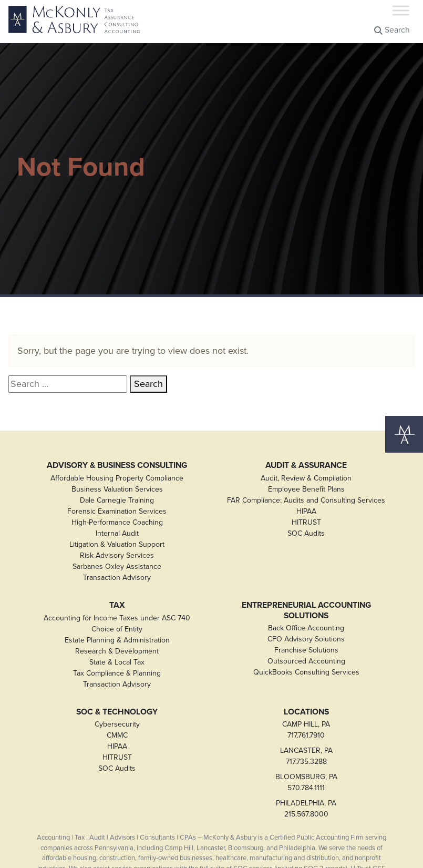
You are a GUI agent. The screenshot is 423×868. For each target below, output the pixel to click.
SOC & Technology (117, 712)
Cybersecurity (117, 724)
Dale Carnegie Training (117, 500)
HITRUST (306, 522)
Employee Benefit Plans (306, 489)
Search (392, 30)
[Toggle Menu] (401, 10)
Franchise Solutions (306, 650)
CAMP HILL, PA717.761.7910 (306, 730)
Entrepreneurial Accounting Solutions (306, 610)
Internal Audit (117, 533)
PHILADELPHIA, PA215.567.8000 (306, 809)
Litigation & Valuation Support (117, 544)
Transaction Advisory (117, 578)
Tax (117, 605)
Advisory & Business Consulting (117, 465)
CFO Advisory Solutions (306, 639)
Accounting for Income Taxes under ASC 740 (117, 618)
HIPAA (306, 511)
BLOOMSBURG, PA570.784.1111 (306, 782)
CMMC (117, 735)
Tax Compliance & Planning (117, 673)
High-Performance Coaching (117, 522)
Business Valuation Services (117, 489)
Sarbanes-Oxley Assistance (117, 566)
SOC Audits (306, 533)
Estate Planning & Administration (117, 640)
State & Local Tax (117, 662)
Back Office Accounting (306, 628)
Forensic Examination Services (117, 511)
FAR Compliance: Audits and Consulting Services (306, 500)
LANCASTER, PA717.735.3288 (306, 756)
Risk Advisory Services (117, 555)
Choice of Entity (117, 629)
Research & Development (117, 651)
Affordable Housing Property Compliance (117, 478)
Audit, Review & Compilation (306, 478)
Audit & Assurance (306, 465)
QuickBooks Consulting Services (306, 672)
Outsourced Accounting (306, 661)
